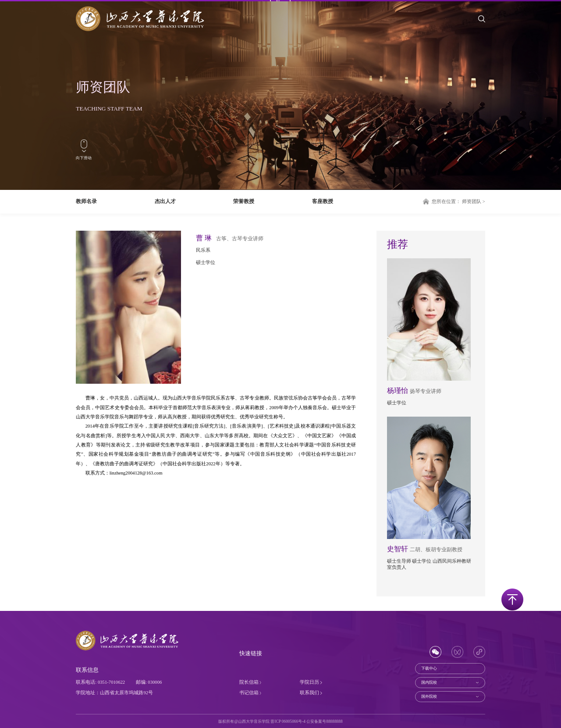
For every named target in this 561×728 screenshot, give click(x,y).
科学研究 (359, 29)
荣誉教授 (244, 201)
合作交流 (391, 29)
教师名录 (86, 201)
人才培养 (326, 29)
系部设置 (261, 29)
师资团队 (293, 29)
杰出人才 (165, 201)
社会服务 (456, 29)
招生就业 (423, 29)
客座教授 (323, 201)
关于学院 (228, 29)
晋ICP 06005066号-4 (288, 721)
